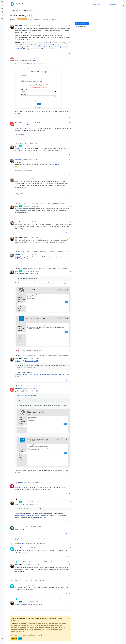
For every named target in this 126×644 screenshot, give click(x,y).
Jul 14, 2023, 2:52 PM (33, 358)
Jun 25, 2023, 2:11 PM (33, 26)
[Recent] (2, 5)
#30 (70, 58)
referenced (23, 539)
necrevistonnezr (20, 527)
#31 (70, 123)
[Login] (124, 2)
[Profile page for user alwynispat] (12, 124)
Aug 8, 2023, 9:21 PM (33, 585)
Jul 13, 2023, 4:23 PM (33, 222)
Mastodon (23, 135)
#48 (70, 602)
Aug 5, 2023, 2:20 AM (33, 565)
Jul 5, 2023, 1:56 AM (33, 206)
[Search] (2, 19)
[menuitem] (124, 2)
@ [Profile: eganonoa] (19, 488)
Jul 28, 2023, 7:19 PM (35, 527)
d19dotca (18, 179)
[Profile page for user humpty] (12, 486)
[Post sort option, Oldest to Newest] (82, 27)
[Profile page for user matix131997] (12, 59)
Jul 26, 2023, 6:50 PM (30, 485)
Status (99, 4)
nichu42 (17, 160)
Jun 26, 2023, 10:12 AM (34, 146)
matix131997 (19, 58)
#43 (70, 502)
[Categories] (2, 2)
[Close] (69, 618)
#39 (70, 271)
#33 (70, 160)
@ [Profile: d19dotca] (19, 209)
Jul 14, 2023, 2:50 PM (33, 271)
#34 (70, 179)
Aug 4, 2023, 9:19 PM (33, 548)
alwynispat (18, 123)
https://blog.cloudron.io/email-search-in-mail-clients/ (32, 516)
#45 (70, 548)
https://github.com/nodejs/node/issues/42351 (49, 45)
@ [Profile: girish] (18, 128)
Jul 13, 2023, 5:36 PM (33, 238)
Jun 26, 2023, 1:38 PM (31, 160)
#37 (70, 238)
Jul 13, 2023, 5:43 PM (33, 254)
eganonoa (18, 388)
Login (20, 639)
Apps (94, 4)
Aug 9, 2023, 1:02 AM (33, 602)
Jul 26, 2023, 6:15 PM (32, 388)
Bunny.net (33, 60)
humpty (17, 485)
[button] (2, 639)
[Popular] (2, 12)
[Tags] (2, 9)
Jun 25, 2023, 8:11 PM (33, 58)
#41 (70, 388)
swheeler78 (18, 548)
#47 (70, 585)
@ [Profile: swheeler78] (19, 567)
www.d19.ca (18, 195)
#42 (70, 485)
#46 (70, 565)
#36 (70, 222)
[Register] (124, 5)
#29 (70, 26)
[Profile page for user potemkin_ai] (12, 223)
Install (114, 4)
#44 (70, 527)
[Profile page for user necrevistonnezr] (12, 528)
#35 (70, 206)
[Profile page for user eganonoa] (12, 390)
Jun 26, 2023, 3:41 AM (32, 123)
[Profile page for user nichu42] (12, 161)
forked (23, 544)
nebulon (19, 544)
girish (17, 26)
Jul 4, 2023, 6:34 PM (31, 179)
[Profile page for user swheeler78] (12, 549)
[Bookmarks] (2, 15)
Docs (109, 4)
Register (14, 639)
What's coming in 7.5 (31, 274)
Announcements (22, 19)
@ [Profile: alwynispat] (19, 148)
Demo (104, 4)
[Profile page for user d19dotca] (12, 180)
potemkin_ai (19, 222)
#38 (70, 254)
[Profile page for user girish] (12, 27)
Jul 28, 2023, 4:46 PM (33, 502)
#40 (70, 358)
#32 (70, 146)
